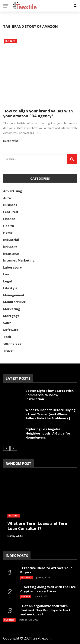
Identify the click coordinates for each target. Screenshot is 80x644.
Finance (9, 219)
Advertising (13, 191)
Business (10, 41)
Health (9, 226)
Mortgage (11, 316)
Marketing (12, 309)
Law (6, 274)
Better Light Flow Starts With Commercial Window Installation (49, 395)
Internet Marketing (19, 260)
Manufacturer (14, 302)
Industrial (11, 240)
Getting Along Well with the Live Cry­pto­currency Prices (48, 589)
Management (14, 295)
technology (12, 343)
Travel (8, 350)
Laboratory (12, 267)
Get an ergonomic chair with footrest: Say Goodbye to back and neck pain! (46, 610)
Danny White (11, 141)
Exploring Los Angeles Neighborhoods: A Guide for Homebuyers (48, 433)
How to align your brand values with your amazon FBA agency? (38, 113)
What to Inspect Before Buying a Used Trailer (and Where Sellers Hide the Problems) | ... (50, 414)
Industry (10, 246)
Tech (7, 337)
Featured (11, 212)
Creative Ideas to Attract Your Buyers (46, 570)
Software (11, 330)
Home (8, 233)
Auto (7, 198)
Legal (7, 281)
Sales (7, 323)
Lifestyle (10, 288)
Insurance (11, 253)
